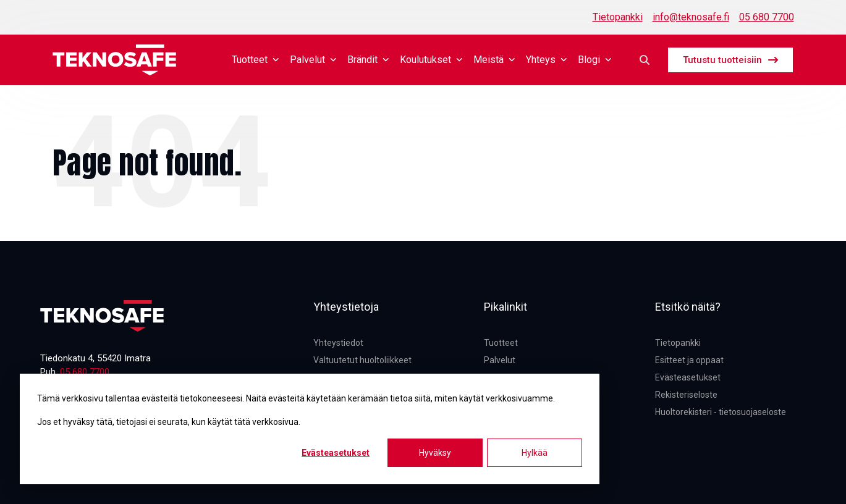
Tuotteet (256, 60)
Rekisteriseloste (686, 395)
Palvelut (314, 60)
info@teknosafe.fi (691, 17)
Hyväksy (435, 453)
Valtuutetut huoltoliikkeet (362, 360)
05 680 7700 (767, 17)
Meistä (495, 60)
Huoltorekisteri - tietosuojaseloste (721, 412)
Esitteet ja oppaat (689, 360)
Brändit (369, 60)
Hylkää (535, 453)
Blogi (595, 60)
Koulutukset (432, 60)
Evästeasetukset (336, 453)
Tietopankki (618, 17)
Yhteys (547, 60)
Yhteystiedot (338, 343)
